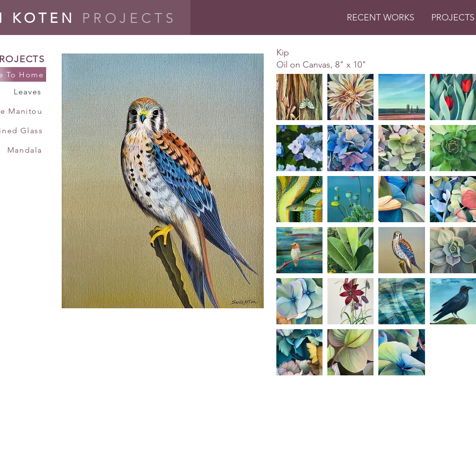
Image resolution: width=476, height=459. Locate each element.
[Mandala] (26, 150)
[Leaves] (29, 91)
